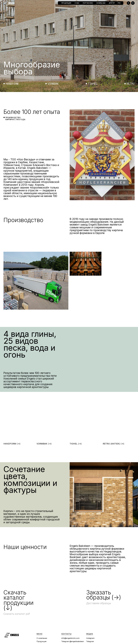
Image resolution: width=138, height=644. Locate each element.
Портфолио (88, 3)
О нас (77, 3)
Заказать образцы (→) (104, 595)
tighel (93, 84)
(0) (133, 3)
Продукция (66, 3)
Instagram (90, 638)
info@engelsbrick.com (70, 638)
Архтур (112, 3)
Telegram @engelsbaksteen (73, 641)
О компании (42, 638)
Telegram (90, 641)
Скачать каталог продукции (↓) (18, 600)
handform (12, 84)
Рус (119, 3)
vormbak (53, 84)
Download (101, 3)
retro (131, 84)
